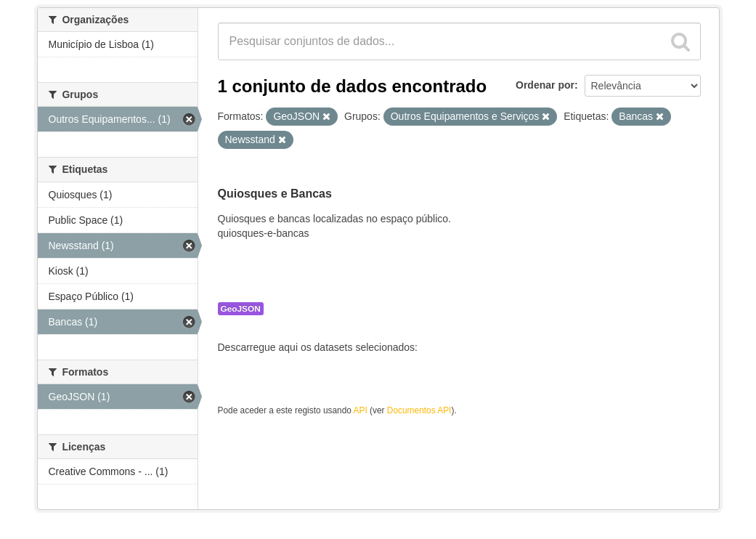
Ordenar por (545, 85)
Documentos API (419, 410)
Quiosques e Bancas (275, 194)
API (361, 410)
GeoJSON (241, 309)
